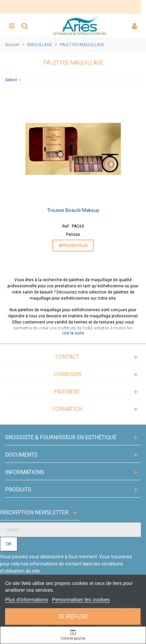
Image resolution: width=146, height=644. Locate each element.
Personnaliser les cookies (81, 599)
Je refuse (73, 617)
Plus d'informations (27, 599)
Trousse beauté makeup (73, 210)
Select (14, 80)
